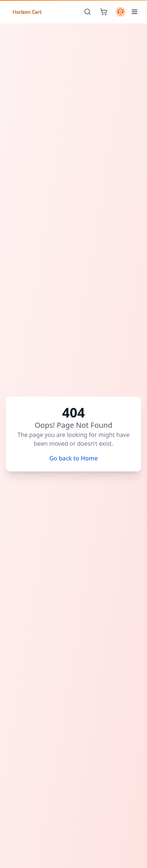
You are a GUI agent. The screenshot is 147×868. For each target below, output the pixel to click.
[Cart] (104, 12)
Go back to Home (73, 458)
